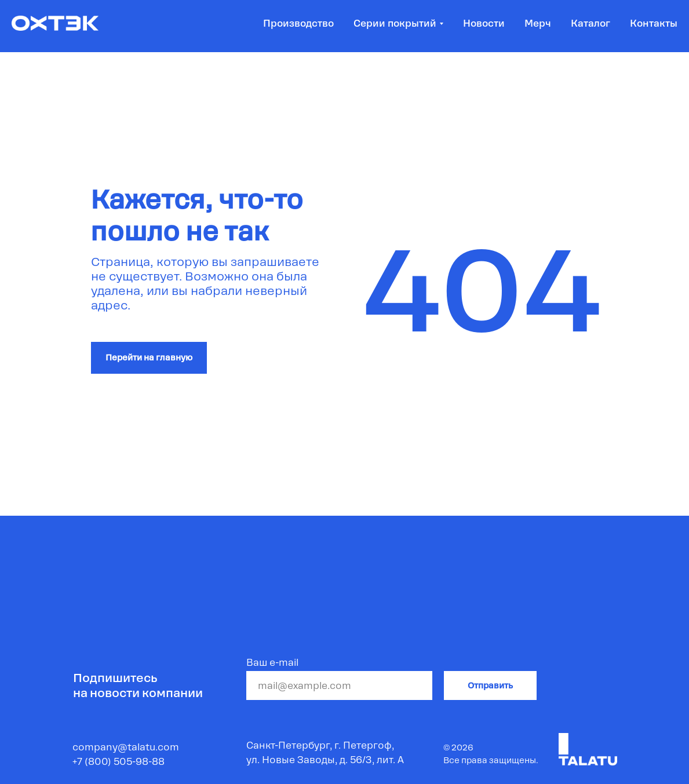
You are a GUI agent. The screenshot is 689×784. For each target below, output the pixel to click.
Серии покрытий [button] (395, 23)
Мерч (538, 23)
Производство (298, 23)
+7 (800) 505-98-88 (119, 762)
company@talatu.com (126, 747)
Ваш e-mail (272, 663)
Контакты (654, 23)
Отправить (490, 685)
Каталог (590, 23)
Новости (484, 23)
